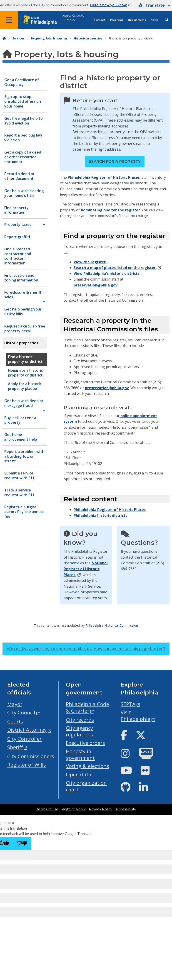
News (155, 20)
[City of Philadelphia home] (42, 20)
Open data (79, 774)
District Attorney (27, 730)
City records (80, 720)
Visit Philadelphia (136, 716)
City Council (21, 712)
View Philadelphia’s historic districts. (107, 274)
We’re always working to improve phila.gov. (86, 649)
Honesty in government (80, 755)
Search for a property (115, 162)
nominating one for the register (110, 210)
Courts (15, 722)
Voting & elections (87, 766)
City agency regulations (80, 731)
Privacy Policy (101, 809)
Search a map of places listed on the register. (115, 268)
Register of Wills (27, 765)
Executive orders (85, 743)
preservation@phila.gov (96, 285)
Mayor (15, 704)
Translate (155, 5)
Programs (117, 20)
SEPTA (128, 704)
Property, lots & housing (49, 38)
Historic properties (88, 38)
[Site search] (167, 20)
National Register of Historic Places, (86, 569)
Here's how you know (110, 5)
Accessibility (126, 809)
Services (100, 20)
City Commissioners (31, 756)
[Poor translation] (22, 843)
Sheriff (15, 747)
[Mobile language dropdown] (154, 5)
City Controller (24, 739)
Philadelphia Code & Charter (87, 707)
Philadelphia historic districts (100, 516)
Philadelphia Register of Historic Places (104, 177)
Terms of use (47, 809)
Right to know (74, 809)
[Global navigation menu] (9, 20)
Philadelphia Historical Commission (112, 625)
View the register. (90, 262)
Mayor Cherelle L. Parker (73, 18)
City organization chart (86, 786)
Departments (137, 20)
